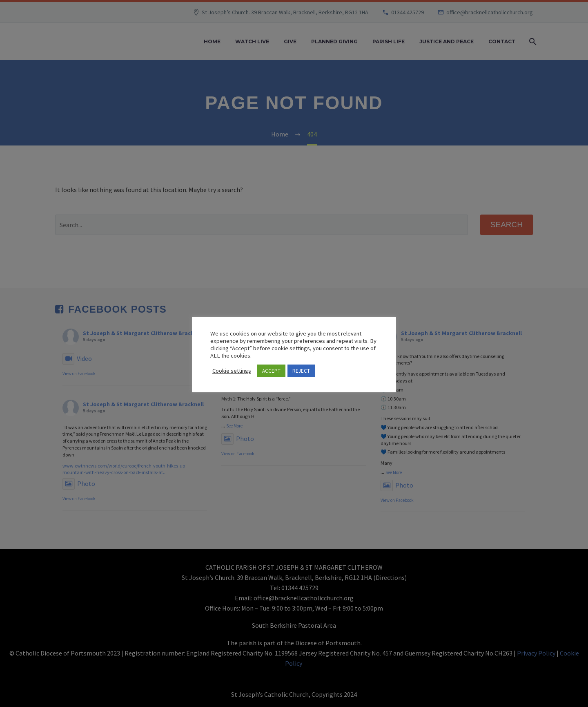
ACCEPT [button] (271, 371)
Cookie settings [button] (232, 371)
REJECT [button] (301, 371)
